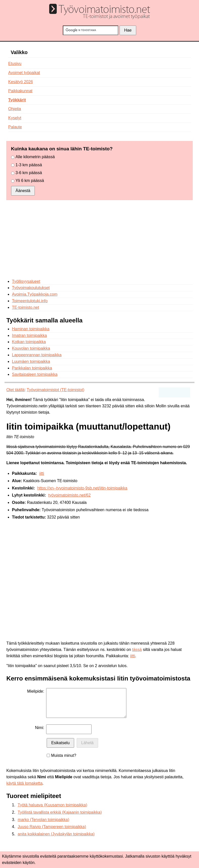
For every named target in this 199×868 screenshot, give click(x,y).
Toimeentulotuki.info (30, 301)
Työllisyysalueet (26, 281)
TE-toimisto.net (25, 307)
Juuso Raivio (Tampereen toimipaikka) (52, 827)
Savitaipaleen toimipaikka (35, 374)
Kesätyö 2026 (21, 82)
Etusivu (15, 64)
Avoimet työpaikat (24, 73)
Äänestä (23, 191)
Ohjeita (15, 109)
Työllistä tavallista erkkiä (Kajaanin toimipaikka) (60, 812)
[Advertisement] (99, 239)
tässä (137, 650)
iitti (42, 473)
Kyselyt (15, 118)
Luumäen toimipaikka (31, 361)
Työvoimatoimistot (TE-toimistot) (55, 390)
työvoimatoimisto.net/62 (69, 495)
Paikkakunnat (20, 91)
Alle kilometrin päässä (35, 157)
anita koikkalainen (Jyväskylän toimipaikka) (56, 834)
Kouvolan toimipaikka (31, 348)
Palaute (15, 127)
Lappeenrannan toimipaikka (37, 355)
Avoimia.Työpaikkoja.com (35, 294)
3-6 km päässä (29, 173)
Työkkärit (17, 100)
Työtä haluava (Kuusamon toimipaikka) (52, 805)
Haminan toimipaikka (31, 329)
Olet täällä (15, 390)
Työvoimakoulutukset (31, 288)
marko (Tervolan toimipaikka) (44, 820)
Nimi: (40, 728)
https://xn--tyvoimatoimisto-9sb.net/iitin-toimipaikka (82, 488)
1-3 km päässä (29, 165)
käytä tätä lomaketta (24, 783)
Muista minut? (64, 755)
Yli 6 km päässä (30, 181)
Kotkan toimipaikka (29, 342)
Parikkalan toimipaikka (32, 368)
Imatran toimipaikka (29, 335)
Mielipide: (36, 691)
